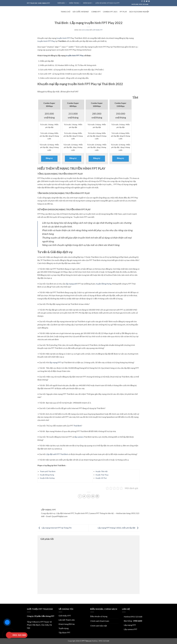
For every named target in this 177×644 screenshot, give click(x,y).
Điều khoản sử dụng (99, 616)
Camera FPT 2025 (110, 12)
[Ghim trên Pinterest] (93, 496)
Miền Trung (75, 3)
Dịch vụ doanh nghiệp (139, 12)
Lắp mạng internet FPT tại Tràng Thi (54, 528)
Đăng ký (49, 158)
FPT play (123, 12)
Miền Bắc (62, 3)
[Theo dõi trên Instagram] (144, 1)
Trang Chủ (66, 12)
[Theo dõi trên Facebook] (142, 1)
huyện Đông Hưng (104, 284)
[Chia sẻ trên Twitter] (84, 496)
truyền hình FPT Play (46, 41)
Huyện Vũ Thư (101, 478)
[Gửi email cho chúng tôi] (149, 1)
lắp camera (79, 437)
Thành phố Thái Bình (48, 471)
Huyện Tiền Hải (102, 471)
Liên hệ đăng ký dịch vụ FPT (107, 3)
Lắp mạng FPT (98, 30)
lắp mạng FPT (55, 362)
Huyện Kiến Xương (47, 478)
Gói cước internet (81, 12)
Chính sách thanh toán (100, 621)
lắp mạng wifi (71, 284)
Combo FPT (96, 12)
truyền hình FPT (63, 38)
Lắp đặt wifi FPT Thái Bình (57, 454)
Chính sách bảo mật (99, 626)
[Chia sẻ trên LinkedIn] (97, 496)
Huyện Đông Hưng (47, 475)
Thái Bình (77, 426)
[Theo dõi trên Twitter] (147, 1)
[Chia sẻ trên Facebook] (80, 496)
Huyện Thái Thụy (102, 475)
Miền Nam (88, 3)
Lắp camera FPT (130, 629)
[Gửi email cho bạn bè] (89, 496)
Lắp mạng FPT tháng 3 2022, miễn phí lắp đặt (119, 528)
